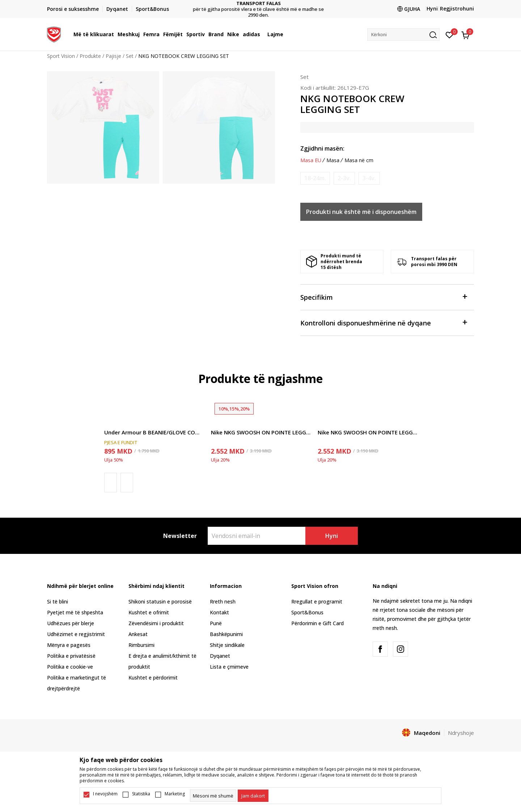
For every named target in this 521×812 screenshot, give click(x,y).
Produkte (90, 56)
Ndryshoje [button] (461, 733)
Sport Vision (61, 56)
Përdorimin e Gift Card (317, 623)
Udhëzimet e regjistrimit (76, 634)
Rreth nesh (223, 601)
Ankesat (138, 634)
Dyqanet (220, 656)
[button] (403, 35)
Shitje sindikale (227, 645)
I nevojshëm (105, 794)
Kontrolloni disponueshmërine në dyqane (384, 322)
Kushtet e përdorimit (153, 678)
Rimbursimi (141, 645)
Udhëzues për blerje (71, 623)
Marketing (175, 794)
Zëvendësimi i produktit (156, 623)
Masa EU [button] (311, 160)
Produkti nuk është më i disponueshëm (361, 212)
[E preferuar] (450, 34)
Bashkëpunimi (226, 634)
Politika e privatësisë (71, 656)
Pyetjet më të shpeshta (75, 612)
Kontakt (219, 612)
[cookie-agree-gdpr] (253, 796)
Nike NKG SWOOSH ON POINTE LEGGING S (261, 432)
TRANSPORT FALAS (261, 3)
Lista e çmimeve (229, 667)
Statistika (141, 794)
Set (130, 56)
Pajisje (113, 56)
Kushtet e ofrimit (149, 612)
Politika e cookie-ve (70, 667)
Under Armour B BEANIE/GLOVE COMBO (154, 432)
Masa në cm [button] (359, 160)
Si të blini (58, 601)
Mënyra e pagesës (69, 645)
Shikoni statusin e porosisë (160, 601)
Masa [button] (333, 160)
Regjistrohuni (457, 9)
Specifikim (384, 297)
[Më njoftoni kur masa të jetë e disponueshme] (315, 178)
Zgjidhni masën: (322, 148)
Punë (216, 623)
